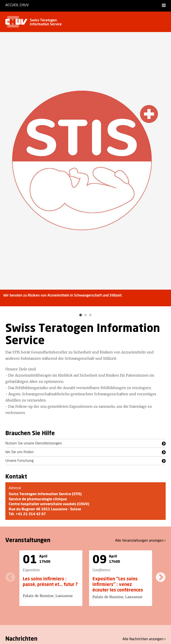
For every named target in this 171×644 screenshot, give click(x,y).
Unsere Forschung (19, 461)
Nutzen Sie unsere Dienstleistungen (34, 443)
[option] (85, 172)
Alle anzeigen (140, 540)
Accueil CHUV (17, 5)
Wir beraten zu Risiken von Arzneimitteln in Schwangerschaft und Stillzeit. (63, 295)
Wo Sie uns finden (19, 452)
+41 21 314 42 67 (31, 514)
